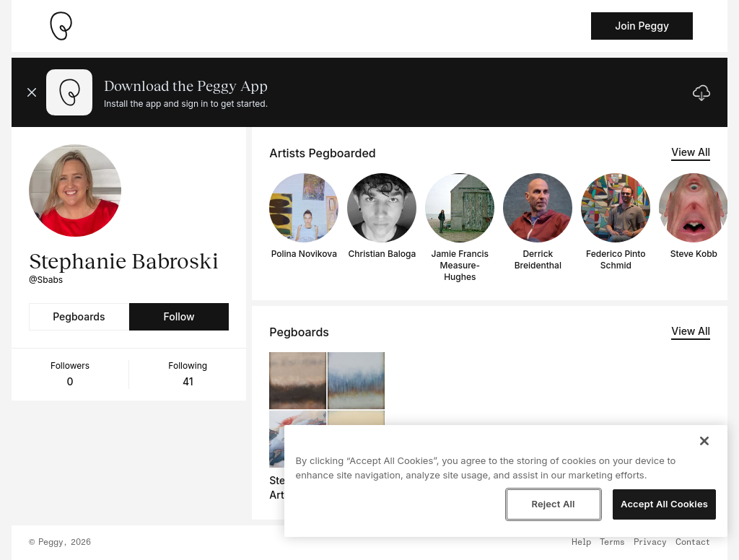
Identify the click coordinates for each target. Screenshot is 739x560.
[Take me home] (61, 26)
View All (691, 152)
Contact (693, 543)
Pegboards (79, 316)
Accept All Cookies (664, 504)
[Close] (704, 441)
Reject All (553, 504)
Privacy (650, 543)
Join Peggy (642, 26)
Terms (612, 543)
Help (581, 543)
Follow (179, 316)
